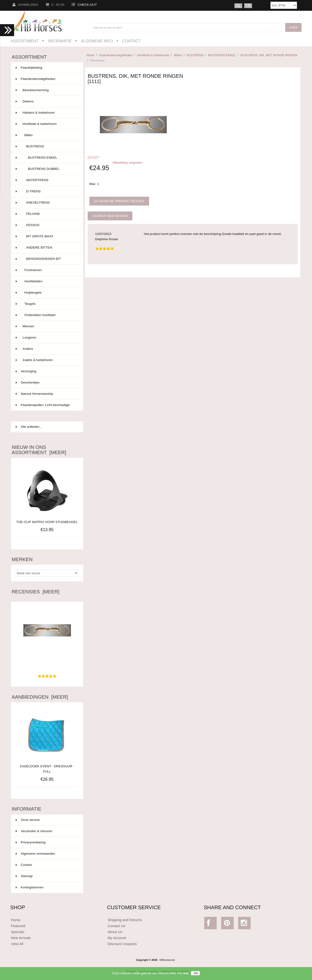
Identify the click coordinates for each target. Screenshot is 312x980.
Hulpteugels (47, 293)
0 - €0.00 (55, 5)
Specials (18, 932)
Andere (47, 349)
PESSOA (47, 225)
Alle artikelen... (29, 427)
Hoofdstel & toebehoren (153, 55)
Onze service (28, 820)
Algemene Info (97, 41)
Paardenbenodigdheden (116, 55)
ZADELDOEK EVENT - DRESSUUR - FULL (47, 766)
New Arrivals (21, 938)
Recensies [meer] (35, 592)
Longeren (47, 338)
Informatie (60, 41)
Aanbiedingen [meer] (40, 697)
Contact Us (116, 926)
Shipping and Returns (125, 920)
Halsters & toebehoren (47, 113)
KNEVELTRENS (47, 203)
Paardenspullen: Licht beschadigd (47, 407)
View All (17, 944)
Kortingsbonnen (30, 887)
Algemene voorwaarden (35, 854)
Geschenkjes (47, 383)
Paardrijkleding (47, 68)
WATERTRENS (47, 180)
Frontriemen (47, 270)
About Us (115, 932)
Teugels (47, 304)
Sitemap (24, 876)
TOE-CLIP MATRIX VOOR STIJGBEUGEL (47, 522)
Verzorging (47, 371)
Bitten (178, 55)
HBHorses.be (167, 960)
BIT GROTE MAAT (47, 236)
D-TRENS (47, 191)
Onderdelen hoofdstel (47, 315)
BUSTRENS (195, 55)
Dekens (47, 101)
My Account (117, 938)
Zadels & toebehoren (47, 360)
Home (90, 55)
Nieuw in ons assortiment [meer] (39, 450)
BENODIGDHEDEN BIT (47, 259)
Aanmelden (25, 5)
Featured (18, 926)
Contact (131, 41)
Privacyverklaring (31, 842)
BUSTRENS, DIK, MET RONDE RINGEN (269, 55)
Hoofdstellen (47, 281)
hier (186, 975)
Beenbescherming (47, 90)
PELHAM (47, 214)
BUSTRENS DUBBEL (47, 169)
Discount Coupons (122, 944)
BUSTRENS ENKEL (222, 55)
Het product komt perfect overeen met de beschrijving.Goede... (47, 661)
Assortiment (25, 41)
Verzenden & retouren (34, 831)
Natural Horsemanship (47, 394)
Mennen (47, 326)
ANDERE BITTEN (47, 248)
